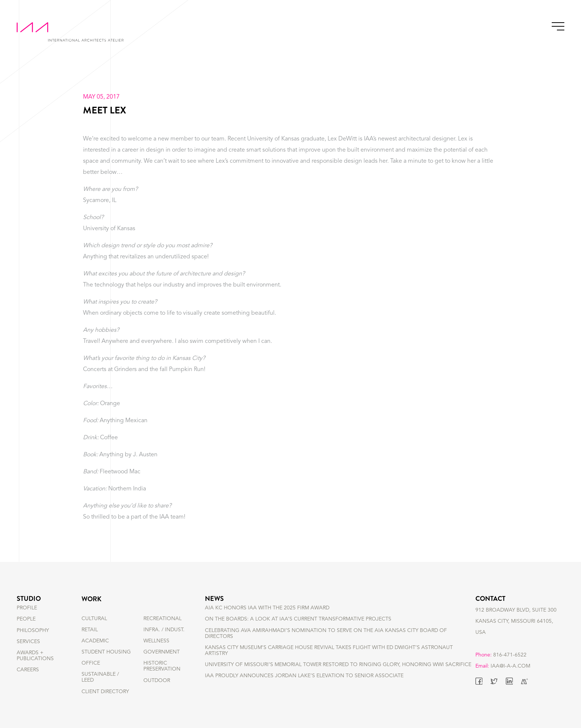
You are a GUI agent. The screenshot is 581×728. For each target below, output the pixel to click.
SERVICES (28, 652)
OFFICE (91, 663)
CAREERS (28, 681)
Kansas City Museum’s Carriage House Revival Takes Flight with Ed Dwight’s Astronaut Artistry (329, 661)
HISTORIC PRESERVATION (162, 666)
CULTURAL (94, 619)
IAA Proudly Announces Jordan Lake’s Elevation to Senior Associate (304, 686)
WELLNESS (156, 641)
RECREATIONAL (162, 619)
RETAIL (90, 630)
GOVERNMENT (162, 652)
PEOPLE (26, 630)
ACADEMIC (95, 641)
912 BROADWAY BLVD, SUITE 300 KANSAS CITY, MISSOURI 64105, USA (516, 630)
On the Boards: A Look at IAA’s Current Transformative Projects (298, 630)
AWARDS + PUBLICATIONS (35, 666)
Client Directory (105, 692)
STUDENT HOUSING (106, 652)
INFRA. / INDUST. (164, 630)
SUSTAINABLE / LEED (100, 677)
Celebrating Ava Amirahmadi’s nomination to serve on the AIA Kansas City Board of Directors (326, 644)
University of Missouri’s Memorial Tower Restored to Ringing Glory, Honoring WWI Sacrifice (338, 675)
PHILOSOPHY (33, 641)
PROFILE (27, 619)
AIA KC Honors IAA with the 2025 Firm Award (267, 619)
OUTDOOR (157, 681)
